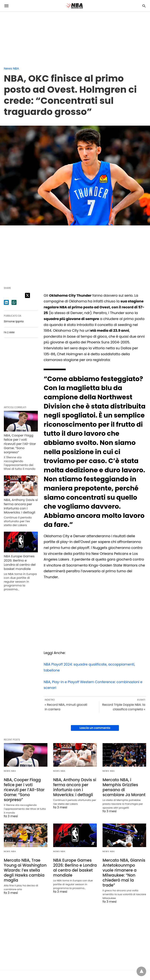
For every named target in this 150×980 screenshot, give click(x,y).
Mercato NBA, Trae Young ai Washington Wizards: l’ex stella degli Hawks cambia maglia (25, 864)
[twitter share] (27, 295)
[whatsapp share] (14, 302)
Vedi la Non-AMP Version (109, 969)
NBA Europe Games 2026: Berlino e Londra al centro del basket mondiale (21, 560)
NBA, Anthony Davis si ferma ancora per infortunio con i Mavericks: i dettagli (20, 505)
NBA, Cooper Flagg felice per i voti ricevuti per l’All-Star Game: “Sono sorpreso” (19, 443)
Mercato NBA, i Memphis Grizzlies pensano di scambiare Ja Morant (123, 787)
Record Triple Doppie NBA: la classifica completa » (124, 707)
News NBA (11, 68)
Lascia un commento (95, 728)
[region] (29, 36)
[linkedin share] (6, 302)
